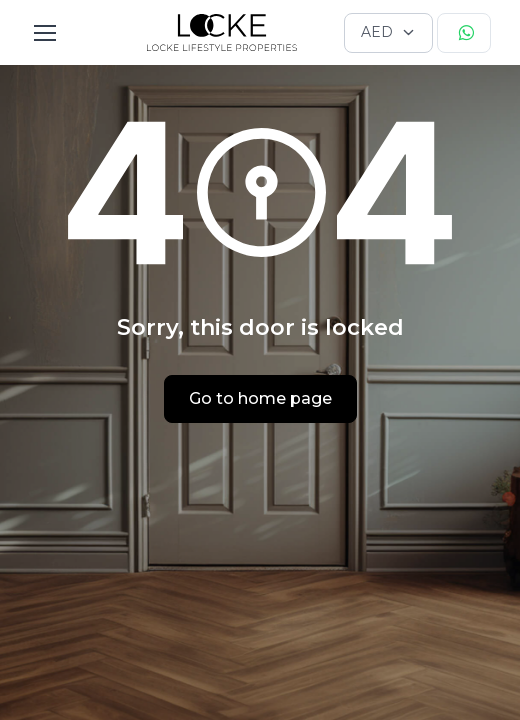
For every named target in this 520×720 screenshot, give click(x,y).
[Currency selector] (388, 33)
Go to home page (260, 398)
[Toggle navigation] (44, 33)
